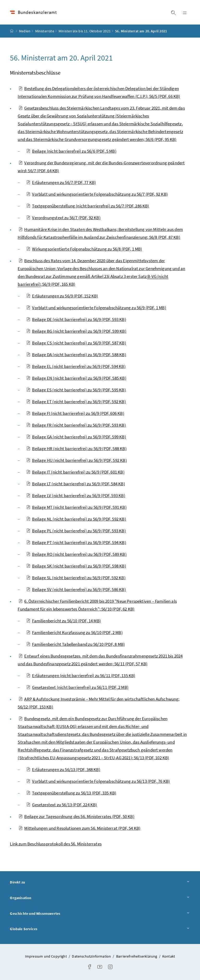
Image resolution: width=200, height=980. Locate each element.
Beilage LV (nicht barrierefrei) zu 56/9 (76, 495)
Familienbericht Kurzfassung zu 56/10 (74, 632)
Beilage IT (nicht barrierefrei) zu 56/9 (75, 472)
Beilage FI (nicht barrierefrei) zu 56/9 (75, 413)
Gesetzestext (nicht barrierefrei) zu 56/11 (77, 687)
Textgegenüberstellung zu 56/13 (71, 793)
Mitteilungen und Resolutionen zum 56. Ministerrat (79, 828)
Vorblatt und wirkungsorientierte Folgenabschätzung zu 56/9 (96, 308)
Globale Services (100, 929)
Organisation (100, 898)
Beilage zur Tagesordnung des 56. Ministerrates (76, 816)
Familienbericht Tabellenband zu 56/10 (76, 644)
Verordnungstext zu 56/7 (63, 218)
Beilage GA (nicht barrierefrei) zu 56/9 (76, 437)
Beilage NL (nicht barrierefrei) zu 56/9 (76, 519)
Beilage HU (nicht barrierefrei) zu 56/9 (76, 460)
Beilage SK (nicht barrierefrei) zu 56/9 (76, 566)
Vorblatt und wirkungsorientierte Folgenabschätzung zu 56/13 (98, 781)
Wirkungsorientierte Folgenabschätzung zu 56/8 (84, 249)
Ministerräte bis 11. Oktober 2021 (85, 31)
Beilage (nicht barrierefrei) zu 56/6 (71, 151)
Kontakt (169, 956)
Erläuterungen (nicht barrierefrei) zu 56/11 (81, 676)
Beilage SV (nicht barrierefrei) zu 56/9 (76, 589)
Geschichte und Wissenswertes (100, 913)
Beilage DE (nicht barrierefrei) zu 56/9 (76, 319)
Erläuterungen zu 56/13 (63, 769)
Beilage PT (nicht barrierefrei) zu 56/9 (76, 542)
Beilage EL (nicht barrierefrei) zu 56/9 (76, 366)
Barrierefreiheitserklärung (137, 956)
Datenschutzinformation (92, 956)
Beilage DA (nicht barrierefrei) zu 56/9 (76, 355)
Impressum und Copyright (46, 956)
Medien (25, 31)
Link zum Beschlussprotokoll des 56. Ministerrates (56, 844)
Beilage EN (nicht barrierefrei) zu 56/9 (76, 378)
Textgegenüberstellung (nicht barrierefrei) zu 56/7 (88, 206)
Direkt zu (100, 882)
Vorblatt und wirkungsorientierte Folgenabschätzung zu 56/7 (97, 194)
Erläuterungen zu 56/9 (62, 296)
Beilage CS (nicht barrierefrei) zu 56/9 (76, 343)
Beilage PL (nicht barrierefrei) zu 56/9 (76, 531)
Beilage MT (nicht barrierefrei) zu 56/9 (76, 507)
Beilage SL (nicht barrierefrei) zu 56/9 (76, 578)
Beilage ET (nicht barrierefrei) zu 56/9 (76, 402)
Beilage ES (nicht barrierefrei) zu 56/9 (76, 390)
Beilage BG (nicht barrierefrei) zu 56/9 (76, 331)
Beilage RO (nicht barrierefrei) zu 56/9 (76, 554)
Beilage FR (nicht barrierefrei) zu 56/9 (76, 425)
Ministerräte (45, 31)
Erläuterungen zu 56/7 (61, 182)
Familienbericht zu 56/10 (64, 621)
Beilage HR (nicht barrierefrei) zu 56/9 (76, 449)
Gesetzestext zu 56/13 (62, 805)
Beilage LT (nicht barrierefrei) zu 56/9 (76, 484)
